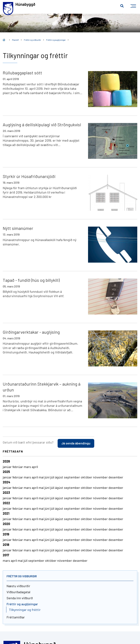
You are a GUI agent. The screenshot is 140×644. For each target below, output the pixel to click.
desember (116, 477)
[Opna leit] (122, 6)
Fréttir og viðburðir (32, 40)
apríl (35, 467)
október (87, 477)
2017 (6, 555)
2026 (6, 461)
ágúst (60, 477)
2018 (6, 545)
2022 (6, 503)
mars (28, 467)
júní (47, 477)
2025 (6, 472)
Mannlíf (15, 40)
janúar (8, 467)
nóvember (101, 477)
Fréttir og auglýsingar (56, 40)
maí (42, 477)
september (72, 477)
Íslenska (4, 40)
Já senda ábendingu (76, 443)
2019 (6, 534)
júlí (53, 477)
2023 (6, 493)
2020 (6, 524)
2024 (6, 482)
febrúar (18, 467)
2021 (6, 513)
